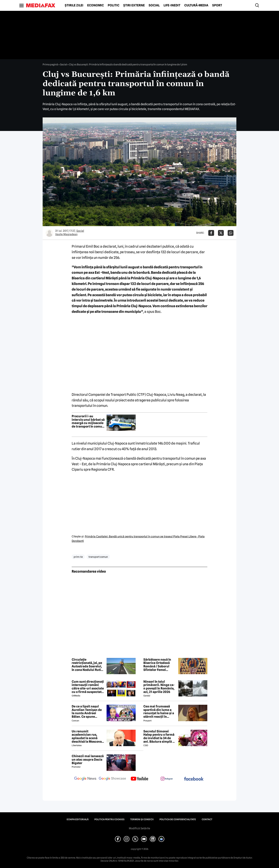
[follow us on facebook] (194, 779)
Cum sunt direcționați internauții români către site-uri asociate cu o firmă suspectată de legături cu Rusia (88, 687)
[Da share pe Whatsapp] (231, 233)
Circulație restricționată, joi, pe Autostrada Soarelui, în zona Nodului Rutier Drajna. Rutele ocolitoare (88, 665)
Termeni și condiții (142, 819)
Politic (114, 5)
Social (154, 5)
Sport (217, 5)
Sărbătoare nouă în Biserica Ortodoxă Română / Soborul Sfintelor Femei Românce (157, 665)
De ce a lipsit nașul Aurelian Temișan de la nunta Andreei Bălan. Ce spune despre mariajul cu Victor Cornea (87, 712)
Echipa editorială (78, 819)
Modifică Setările (139, 828)
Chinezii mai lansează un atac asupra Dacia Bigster (88, 760)
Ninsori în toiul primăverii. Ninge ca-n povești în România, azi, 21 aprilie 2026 (159, 687)
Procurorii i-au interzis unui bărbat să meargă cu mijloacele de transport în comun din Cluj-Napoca (88, 421)
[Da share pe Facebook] (211, 233)
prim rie (78, 557)
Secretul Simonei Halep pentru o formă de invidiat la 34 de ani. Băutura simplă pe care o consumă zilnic (160, 736)
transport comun (98, 557)
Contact (207, 819)
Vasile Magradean (66, 234)
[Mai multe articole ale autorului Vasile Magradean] (49, 233)
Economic (96, 5)
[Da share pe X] (221, 233)
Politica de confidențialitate (178, 819)
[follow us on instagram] (167, 779)
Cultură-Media (196, 5)
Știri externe (134, 5)
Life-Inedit (172, 5)
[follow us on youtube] (139, 779)
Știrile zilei (74, 5)
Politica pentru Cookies (109, 819)
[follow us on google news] (85, 779)
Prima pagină (50, 64)
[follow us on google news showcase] (112, 779)
